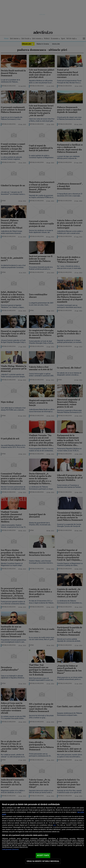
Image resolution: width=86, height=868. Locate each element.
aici (55, 825)
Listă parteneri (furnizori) (10, 849)
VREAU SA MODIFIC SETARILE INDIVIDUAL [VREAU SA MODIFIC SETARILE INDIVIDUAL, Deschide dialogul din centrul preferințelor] (43, 861)
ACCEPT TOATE (43, 855)
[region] (43, 834)
